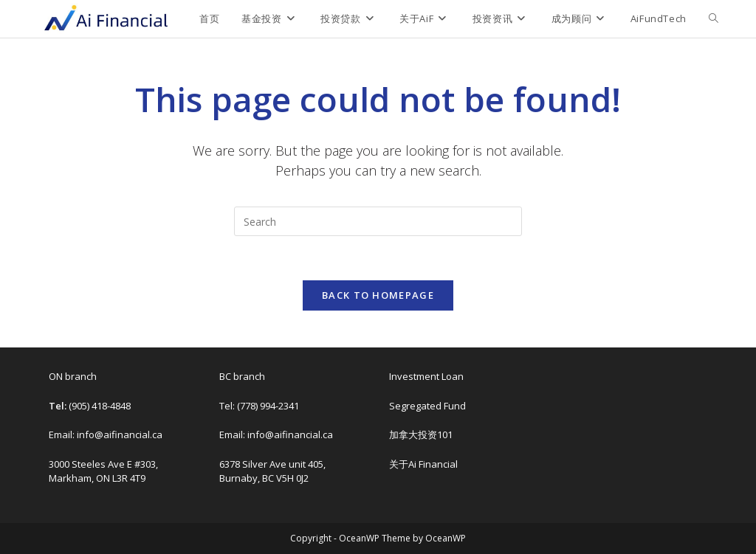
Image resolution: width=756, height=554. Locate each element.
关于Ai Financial (423, 464)
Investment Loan (426, 376)
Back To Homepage (378, 295)
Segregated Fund (427, 406)
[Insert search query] (378, 221)
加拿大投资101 (421, 434)
